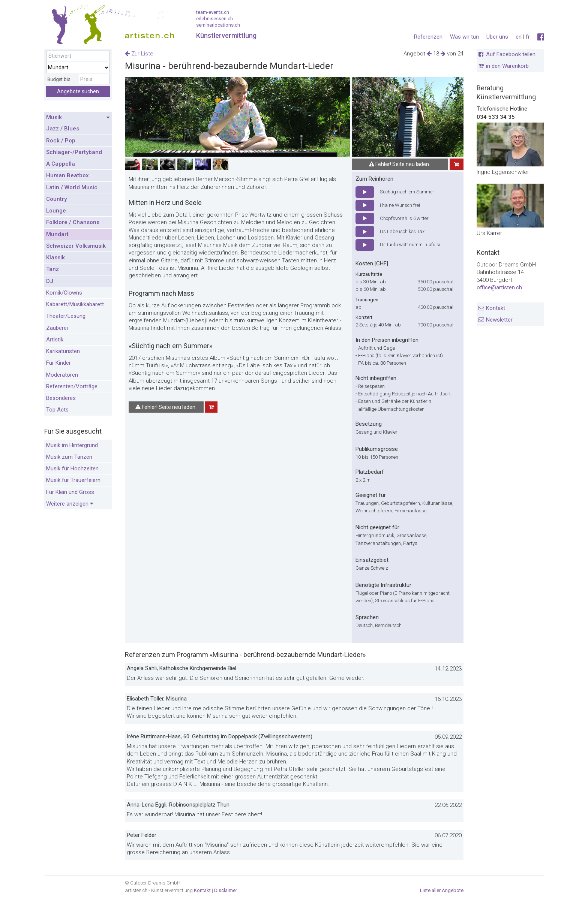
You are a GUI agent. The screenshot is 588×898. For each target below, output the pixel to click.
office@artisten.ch (499, 287)
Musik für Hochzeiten (72, 468)
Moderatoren (62, 375)
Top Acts (57, 410)
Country (56, 199)
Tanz (52, 269)
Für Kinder (58, 363)
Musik (78, 118)
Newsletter (499, 320)
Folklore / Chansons (73, 222)
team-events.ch (213, 12)
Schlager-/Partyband (74, 152)
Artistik (55, 340)
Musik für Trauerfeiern (73, 480)
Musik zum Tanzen (69, 457)
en (519, 37)
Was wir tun (464, 37)
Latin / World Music (72, 187)
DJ (50, 281)
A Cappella (61, 164)
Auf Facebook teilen (511, 54)
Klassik (55, 257)
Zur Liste (139, 54)
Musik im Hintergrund (72, 445)
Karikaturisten (63, 351)
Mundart (57, 234)
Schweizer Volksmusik (76, 246)
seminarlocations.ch (218, 25)
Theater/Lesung (66, 316)
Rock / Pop (61, 141)
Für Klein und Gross (70, 492)
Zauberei (57, 328)
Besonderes (61, 398)
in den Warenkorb (507, 66)
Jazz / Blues (63, 129)
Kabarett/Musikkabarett (75, 304)
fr (528, 37)
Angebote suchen (78, 91)
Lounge (56, 211)
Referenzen (428, 37)
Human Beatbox (67, 175)
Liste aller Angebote (442, 890)
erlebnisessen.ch (214, 19)
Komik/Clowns (64, 293)
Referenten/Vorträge (72, 386)
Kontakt (496, 308)
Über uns (497, 37)
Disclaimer (226, 890)
